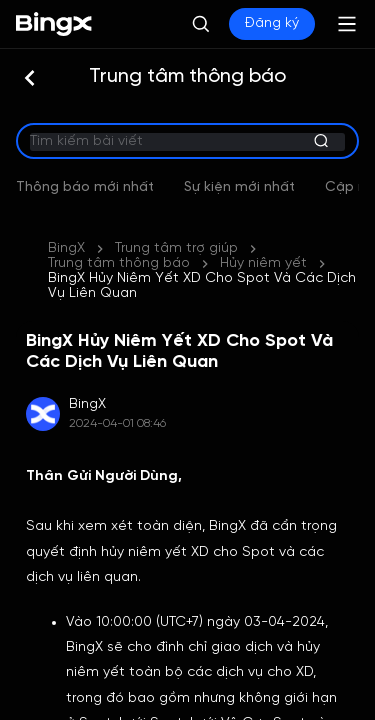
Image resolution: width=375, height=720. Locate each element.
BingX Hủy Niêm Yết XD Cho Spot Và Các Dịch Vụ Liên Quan (202, 241)
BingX (66, 218)
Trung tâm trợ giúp (176, 218)
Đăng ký (272, 23)
